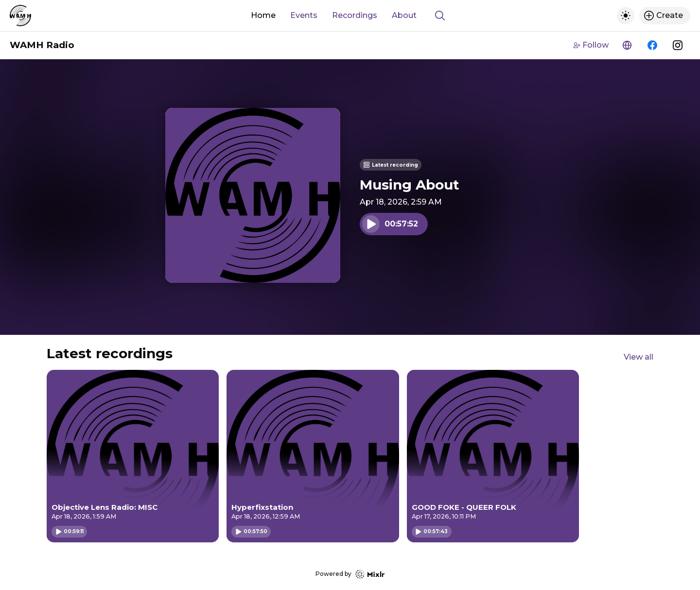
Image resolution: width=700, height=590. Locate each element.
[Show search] (440, 16)
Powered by (350, 574)
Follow (591, 45)
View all (639, 357)
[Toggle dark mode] (626, 16)
